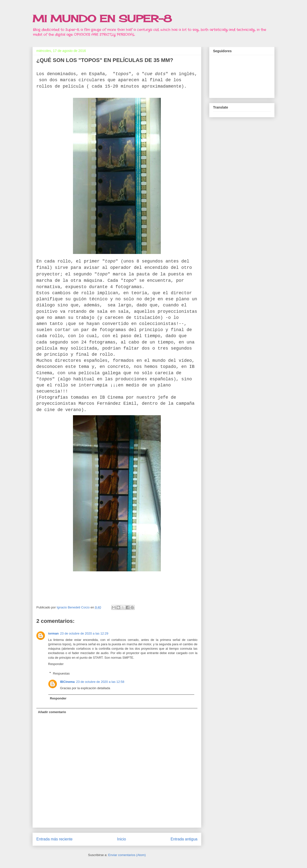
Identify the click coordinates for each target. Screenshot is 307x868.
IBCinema (67, 682)
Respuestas (61, 673)
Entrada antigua (184, 839)
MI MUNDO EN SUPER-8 (102, 19)
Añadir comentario (52, 712)
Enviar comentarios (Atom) (127, 855)
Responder (56, 664)
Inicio (122, 839)
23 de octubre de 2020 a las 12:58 (100, 682)
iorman (53, 633)
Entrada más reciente (54, 839)
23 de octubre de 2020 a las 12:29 (84, 633)
